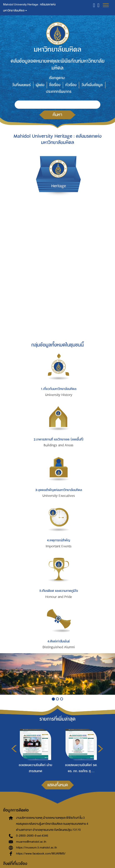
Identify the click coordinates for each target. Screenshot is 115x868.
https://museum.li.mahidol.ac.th (37, 848)
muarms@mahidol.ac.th (31, 842)
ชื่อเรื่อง (55, 85)
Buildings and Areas (59, 445)
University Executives (59, 496)
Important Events (59, 546)
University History (59, 395)
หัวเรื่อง (71, 85)
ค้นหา (57, 115)
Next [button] (100, 749)
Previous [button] (14, 749)
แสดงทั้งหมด (58, 785)
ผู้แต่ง (40, 85)
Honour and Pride (59, 597)
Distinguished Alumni (59, 647)
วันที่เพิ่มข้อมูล (92, 85)
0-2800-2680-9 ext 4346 (32, 836)
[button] (94, 5)
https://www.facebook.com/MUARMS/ (41, 854)
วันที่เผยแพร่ (21, 85)
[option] (34, 751)
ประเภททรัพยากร (59, 92)
